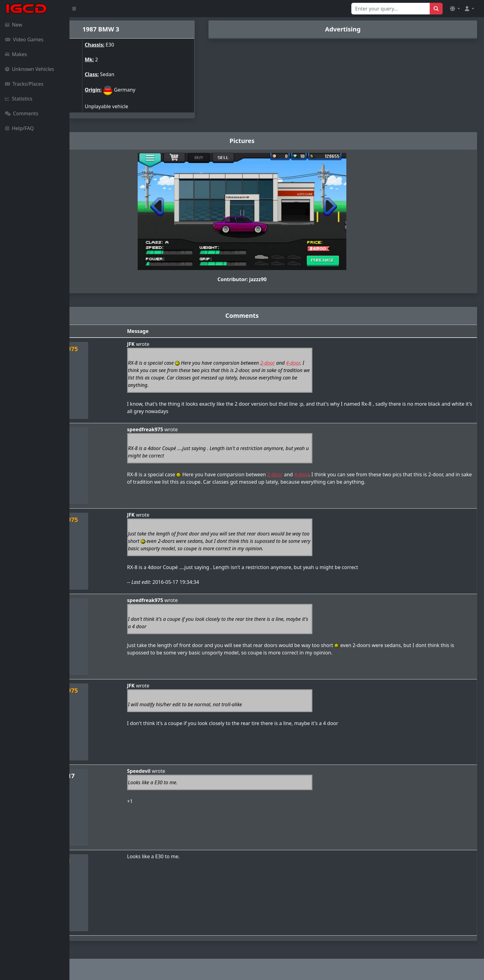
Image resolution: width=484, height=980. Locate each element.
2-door (320, 363)
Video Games (24, 39)
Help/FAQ (19, 128)
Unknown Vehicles (29, 69)
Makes (16, 54)
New (14, 25)
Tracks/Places (24, 84)
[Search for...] (391, 9)
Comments (22, 113)
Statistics (19, 99)
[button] (455, 9)
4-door (345, 363)
